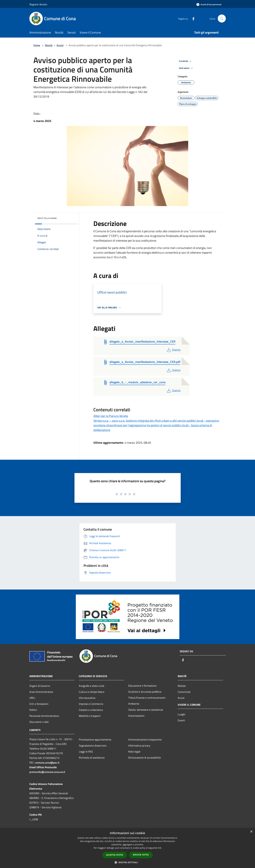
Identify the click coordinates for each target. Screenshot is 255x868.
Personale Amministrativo (44, 716)
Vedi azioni (186, 68)
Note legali (134, 752)
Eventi (181, 720)
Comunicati (184, 692)
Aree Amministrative (41, 692)
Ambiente (134, 704)
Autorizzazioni (136, 716)
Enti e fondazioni (39, 704)
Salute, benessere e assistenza (146, 710)
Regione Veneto (38, 4)
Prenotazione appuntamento (95, 740)
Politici (33, 710)
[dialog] (127, 848)
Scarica (173, 350)
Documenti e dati (39, 722)
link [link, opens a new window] (160, 848)
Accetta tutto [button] (115, 855)
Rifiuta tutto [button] (141, 855)
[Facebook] (192, 18)
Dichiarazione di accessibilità (144, 758)
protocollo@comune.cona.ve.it (47, 772)
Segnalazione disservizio (93, 746)
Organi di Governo (40, 686)
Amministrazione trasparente (145, 740)
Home (37, 45)
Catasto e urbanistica (91, 710)
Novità (49, 45)
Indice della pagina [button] (47, 218)
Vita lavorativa (87, 698)
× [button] (251, 832)
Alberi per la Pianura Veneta (111, 416)
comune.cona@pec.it (47, 763)
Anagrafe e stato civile (92, 686)
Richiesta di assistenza (92, 758)
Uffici (32, 698)
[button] (128, 862)
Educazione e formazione (142, 686)
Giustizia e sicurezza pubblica (145, 692)
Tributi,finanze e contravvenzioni (147, 698)
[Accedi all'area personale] (209, 4)
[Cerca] (222, 19)
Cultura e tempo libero (92, 692)
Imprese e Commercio (91, 704)
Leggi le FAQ (86, 752)
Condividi (186, 61)
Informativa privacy (139, 746)
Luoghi (182, 714)
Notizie (182, 686)
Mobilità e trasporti (90, 716)
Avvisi (60, 45)
